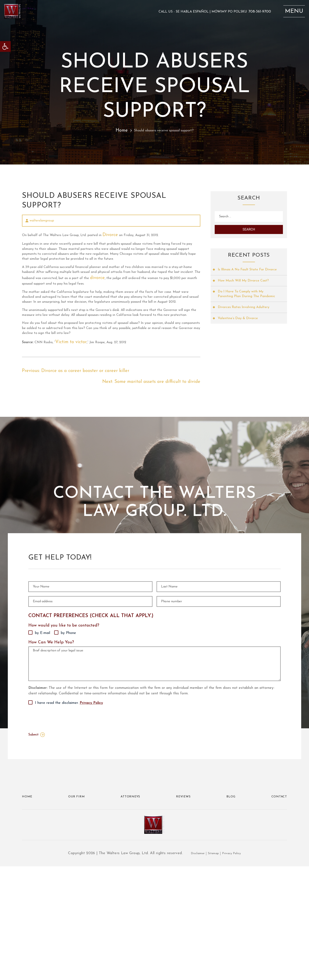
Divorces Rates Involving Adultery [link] (246, 327)
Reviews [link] (184, 895)
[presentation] (60, 816)
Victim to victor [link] (82, 413)
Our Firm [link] (77, 895)
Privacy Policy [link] (91, 801)
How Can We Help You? (51, 723)
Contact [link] (277, 895)
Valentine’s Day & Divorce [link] (240, 339)
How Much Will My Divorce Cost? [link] (246, 294)
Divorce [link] (139, 239)
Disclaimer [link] (194, 967)
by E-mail (43, 714)
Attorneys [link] (131, 895)
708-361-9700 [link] (248, 16)
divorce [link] (71, 313)
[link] (5, 46)
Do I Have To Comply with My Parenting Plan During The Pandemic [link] (243, 310)
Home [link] (110, 130)
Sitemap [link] (213, 967)
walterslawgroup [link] (42, 222)
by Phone (68, 714)
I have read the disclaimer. (69, 801)
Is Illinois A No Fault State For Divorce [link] (243, 279)
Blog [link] (231, 895)
